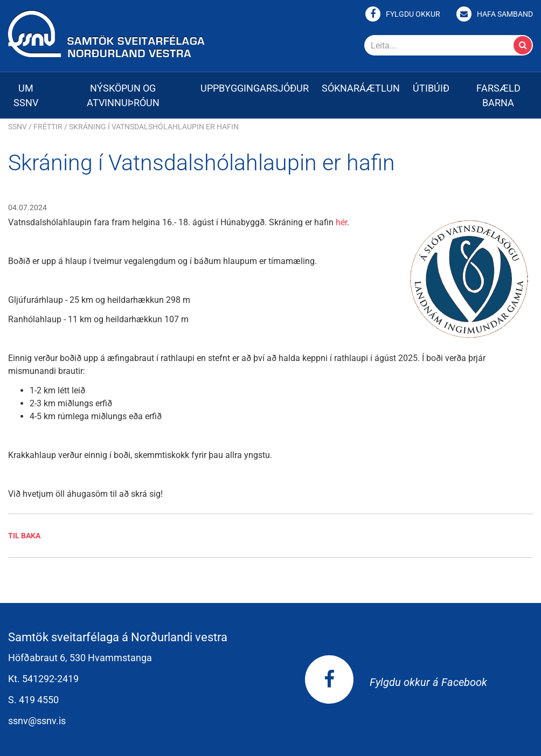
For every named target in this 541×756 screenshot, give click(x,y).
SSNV (18, 127)
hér (341, 222)
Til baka (24, 536)
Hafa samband (505, 14)
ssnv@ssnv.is (37, 721)
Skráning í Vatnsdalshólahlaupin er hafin (154, 127)
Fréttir (48, 127)
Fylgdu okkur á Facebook (396, 682)
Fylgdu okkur (413, 14)
